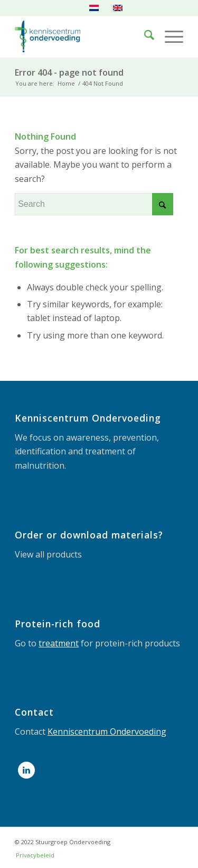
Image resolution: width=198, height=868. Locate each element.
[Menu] (169, 36)
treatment (59, 643)
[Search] (144, 36)
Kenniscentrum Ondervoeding (107, 732)
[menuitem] (144, 36)
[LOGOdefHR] (82, 36)
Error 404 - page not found (69, 72)
